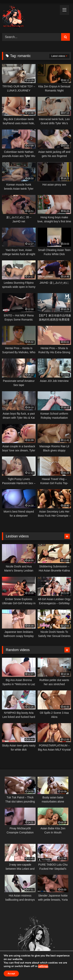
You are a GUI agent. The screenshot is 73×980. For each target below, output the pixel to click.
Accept (11, 974)
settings (43, 966)
